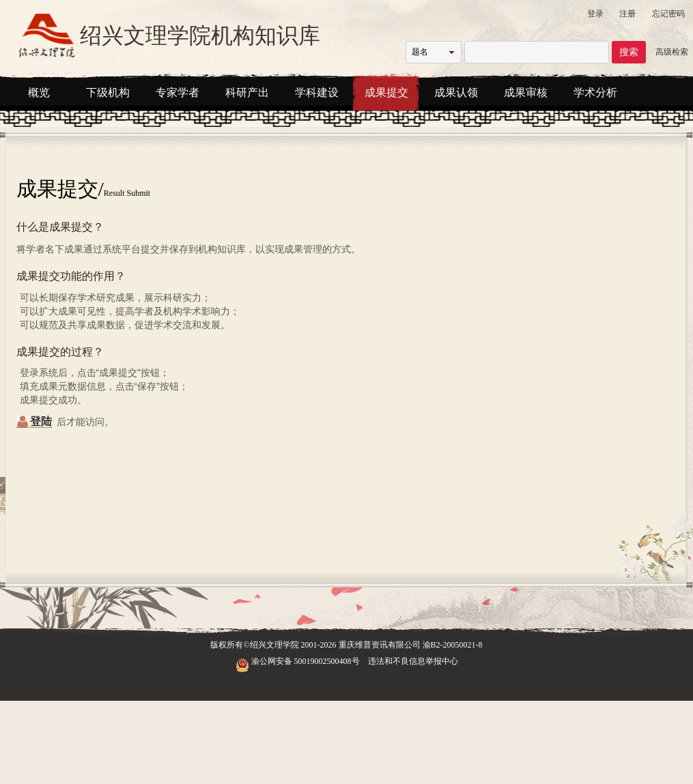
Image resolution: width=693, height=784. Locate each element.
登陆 (41, 421)
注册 (627, 14)
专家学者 (178, 92)
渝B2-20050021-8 (453, 645)
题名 (420, 52)
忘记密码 (668, 14)
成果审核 (526, 92)
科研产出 (247, 92)
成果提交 (386, 92)
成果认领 (456, 92)
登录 (595, 14)
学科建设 (317, 92)
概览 (39, 92)
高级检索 (672, 52)
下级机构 (108, 92)
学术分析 (595, 92)
